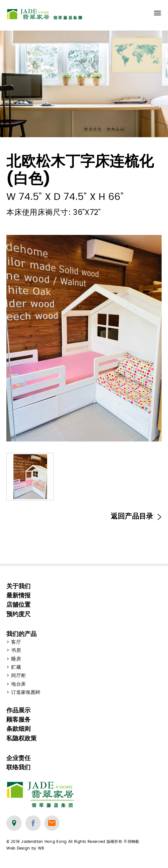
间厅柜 (18, 676)
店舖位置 (18, 605)
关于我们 (18, 586)
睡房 (16, 659)
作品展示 (18, 710)
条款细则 (18, 729)
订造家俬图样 (26, 692)
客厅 (16, 642)
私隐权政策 (21, 738)
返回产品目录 (136, 516)
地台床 (18, 684)
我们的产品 (21, 634)
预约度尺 (18, 614)
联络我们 (18, 767)
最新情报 (18, 595)
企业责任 (18, 758)
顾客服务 (18, 720)
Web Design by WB (25, 848)
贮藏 (16, 667)
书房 (16, 650)
